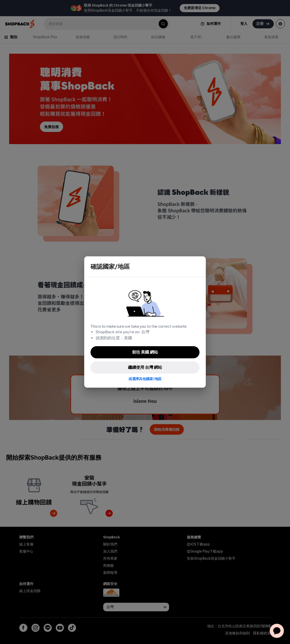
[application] (277, 631)
